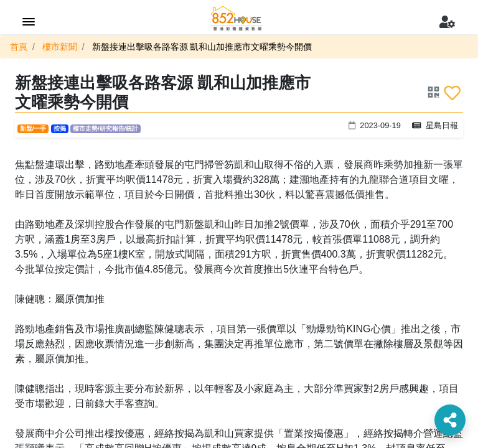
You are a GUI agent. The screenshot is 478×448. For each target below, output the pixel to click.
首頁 (19, 47)
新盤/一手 (33, 128)
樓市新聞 (60, 47)
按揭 (60, 128)
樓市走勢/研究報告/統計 (105, 128)
